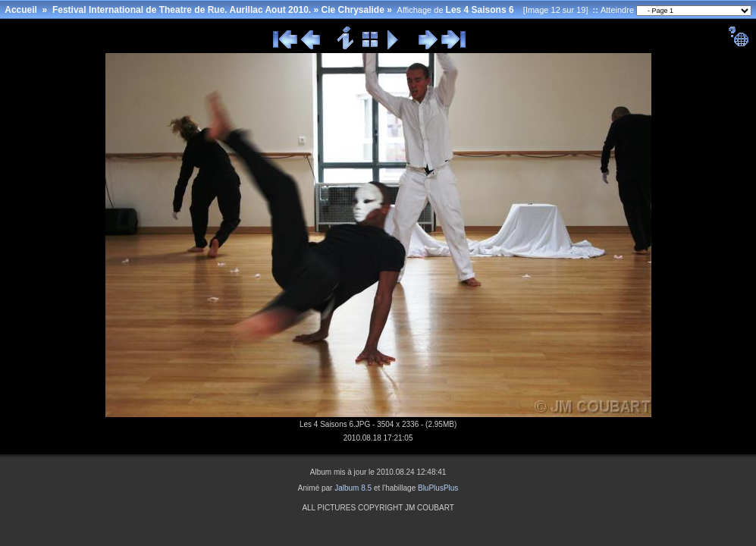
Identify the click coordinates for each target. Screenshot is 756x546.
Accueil (21, 10)
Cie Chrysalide (352, 10)
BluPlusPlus (438, 488)
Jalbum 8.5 (353, 488)
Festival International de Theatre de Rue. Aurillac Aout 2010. (182, 10)
